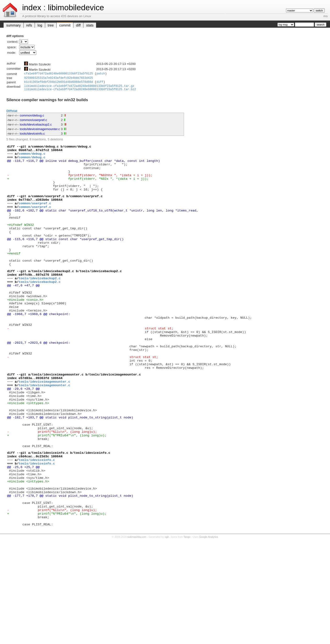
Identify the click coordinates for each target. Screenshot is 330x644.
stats (90, 25)
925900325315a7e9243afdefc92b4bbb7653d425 (59, 79)
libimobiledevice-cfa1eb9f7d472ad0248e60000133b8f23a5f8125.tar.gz (79, 88)
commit (65, 25)
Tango (187, 613)
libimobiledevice (76, 8)
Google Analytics (209, 613)
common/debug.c (32, 118)
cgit (167, 613)
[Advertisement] (165, 629)
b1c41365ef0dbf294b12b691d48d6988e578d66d (59, 83)
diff (78, 25)
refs (29, 25)
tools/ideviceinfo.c (32, 136)
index (32, 8)
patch (101, 74)
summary (13, 25)
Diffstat (12, 113)
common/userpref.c (33, 123)
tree (51, 25)
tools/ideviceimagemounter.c (40, 132)
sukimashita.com (137, 613)
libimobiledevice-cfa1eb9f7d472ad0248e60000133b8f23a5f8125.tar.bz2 (80, 92)
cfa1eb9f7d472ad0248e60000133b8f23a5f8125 (59, 74)
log (40, 25)
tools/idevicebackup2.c (36, 127)
